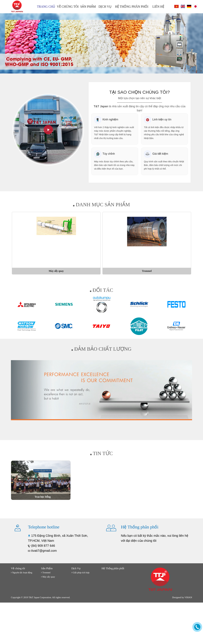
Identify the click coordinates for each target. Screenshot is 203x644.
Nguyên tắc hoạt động (22, 573)
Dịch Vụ (105, 7)
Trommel (46, 573)
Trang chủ (46, 7)
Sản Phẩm (88, 7)
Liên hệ (158, 7)
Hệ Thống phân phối (132, 7)
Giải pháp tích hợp (80, 573)
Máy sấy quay (48, 577)
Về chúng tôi (68, 7)
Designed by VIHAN (182, 597)
